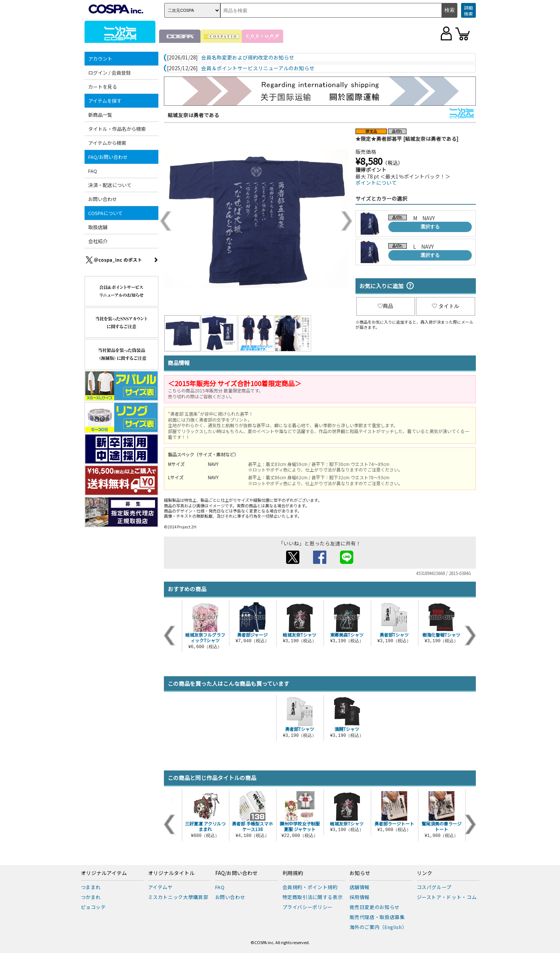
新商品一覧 (100, 115)
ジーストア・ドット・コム (447, 897)
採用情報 (360, 897)
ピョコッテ (93, 907)
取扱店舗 (98, 227)
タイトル (446, 306)
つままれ (91, 887)
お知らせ (360, 873)
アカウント (100, 59)
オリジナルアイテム (104, 873)
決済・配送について (110, 185)
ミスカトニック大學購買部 (178, 897)
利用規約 (293, 873)
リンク (425, 873)
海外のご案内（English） (378, 927)
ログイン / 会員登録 (109, 73)
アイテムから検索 (107, 143)
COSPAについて (105, 213)
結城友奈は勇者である (193, 115)
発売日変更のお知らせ (375, 907)
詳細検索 (468, 11)
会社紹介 (98, 241)
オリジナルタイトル (171, 873)
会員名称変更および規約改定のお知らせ (248, 58)
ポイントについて (376, 183)
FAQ (93, 171)
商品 (385, 306)
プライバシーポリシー (308, 907)
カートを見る (103, 87)
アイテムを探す (105, 101)
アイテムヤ (160, 887)
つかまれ (91, 897)
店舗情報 (360, 887)
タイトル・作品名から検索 (117, 129)
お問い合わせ (103, 199)
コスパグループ (434, 887)
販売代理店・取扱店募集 (377, 917)
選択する (430, 227)
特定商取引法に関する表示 (313, 897)
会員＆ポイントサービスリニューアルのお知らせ (258, 68)
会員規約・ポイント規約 (310, 887)
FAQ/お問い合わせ (108, 157)
